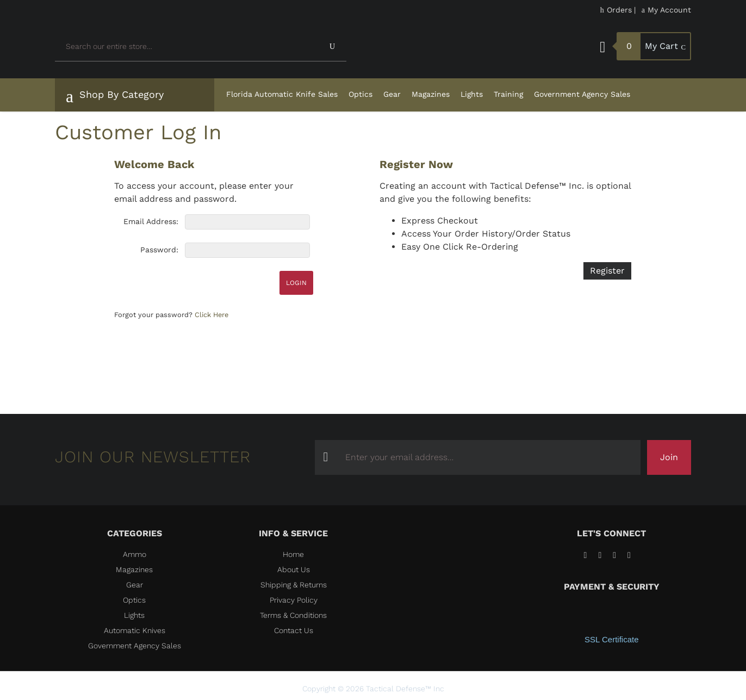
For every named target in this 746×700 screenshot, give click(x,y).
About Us (294, 569)
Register (607, 271)
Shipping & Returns (294, 585)
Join (669, 457)
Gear (392, 94)
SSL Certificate (612, 639)
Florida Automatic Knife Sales (282, 94)
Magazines (431, 94)
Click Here (212, 315)
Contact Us (294, 630)
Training (508, 94)
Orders (616, 10)
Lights (472, 94)
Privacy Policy (294, 600)
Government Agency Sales (582, 94)
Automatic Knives (135, 630)
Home (293, 554)
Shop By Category (115, 97)
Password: (159, 250)
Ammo (135, 554)
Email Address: (151, 221)
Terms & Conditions (293, 615)
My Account (666, 10)
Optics (360, 94)
